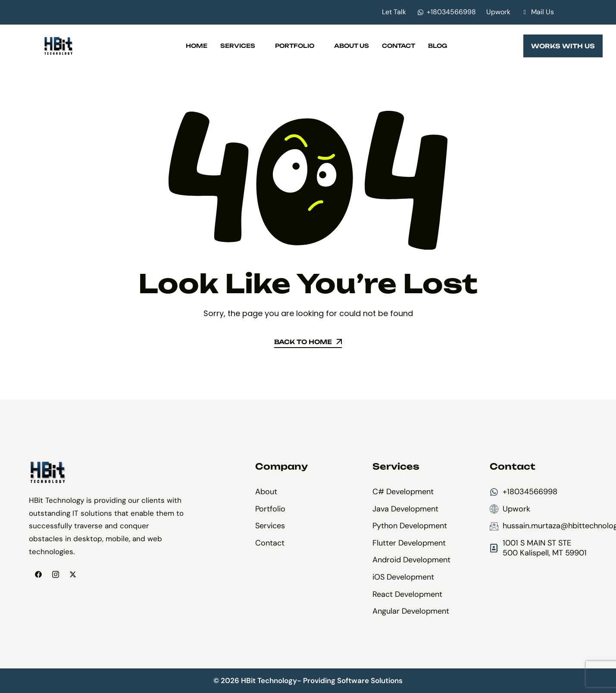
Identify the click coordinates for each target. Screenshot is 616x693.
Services (241, 46)
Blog (438, 46)
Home (197, 46)
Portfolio (298, 46)
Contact (399, 46)
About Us (352, 46)
